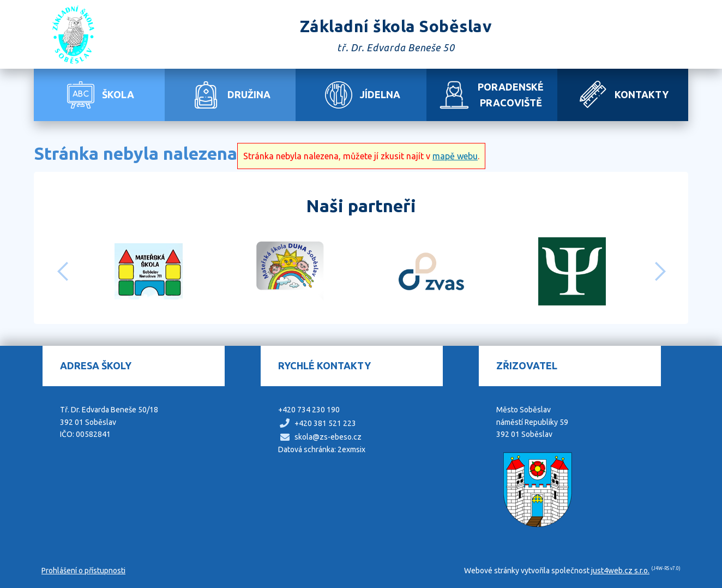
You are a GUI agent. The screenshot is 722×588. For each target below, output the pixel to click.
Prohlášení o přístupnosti (83, 571)
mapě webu (455, 156)
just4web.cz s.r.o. (620, 571)
